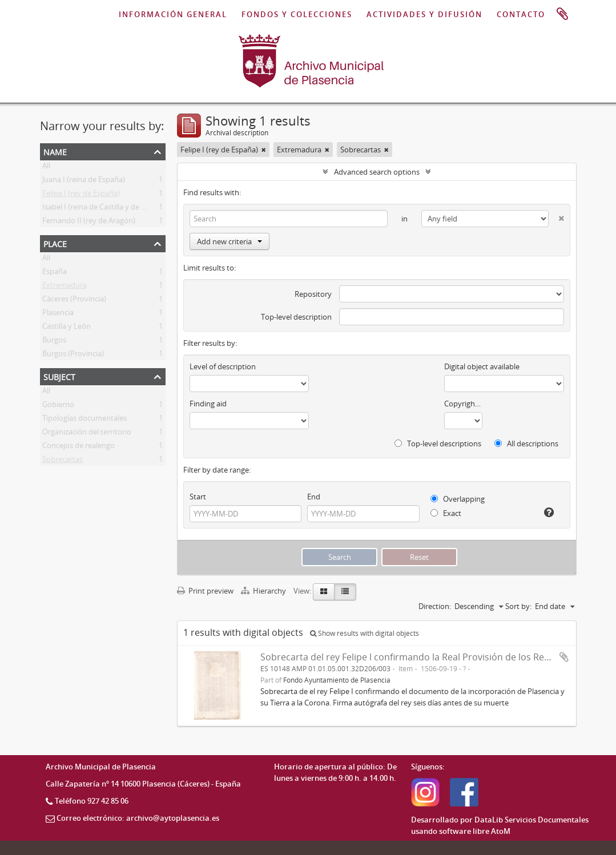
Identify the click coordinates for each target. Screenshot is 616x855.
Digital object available (482, 366)
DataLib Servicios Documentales (532, 820)
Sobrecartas (63, 461)
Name (55, 151)
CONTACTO (521, 14)
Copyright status (463, 404)
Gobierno (58, 406)
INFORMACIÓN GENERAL (173, 14)
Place (55, 243)
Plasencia (58, 314)
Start (198, 497)
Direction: (435, 606)
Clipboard (562, 14)
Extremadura (65, 287)
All (46, 168)
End (314, 497)
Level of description (223, 366)
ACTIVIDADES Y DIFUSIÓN (424, 14)
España (55, 273)
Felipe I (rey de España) (81, 195)
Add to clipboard (564, 657)
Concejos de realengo (78, 447)
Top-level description (296, 317)
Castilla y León (67, 328)
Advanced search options (377, 172)
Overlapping (458, 499)
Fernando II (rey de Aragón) (89, 223)
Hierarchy (264, 591)
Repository (313, 294)
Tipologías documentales (84, 420)
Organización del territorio (87, 434)
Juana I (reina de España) (84, 182)
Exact (446, 513)
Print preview (205, 591)
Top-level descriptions (438, 443)
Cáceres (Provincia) (74, 301)
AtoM (501, 831)
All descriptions (526, 443)
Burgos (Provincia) (73, 356)
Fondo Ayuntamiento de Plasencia (337, 680)
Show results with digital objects (365, 633)
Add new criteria (230, 241)
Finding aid (208, 404)
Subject (59, 376)
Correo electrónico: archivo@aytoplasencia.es (138, 818)
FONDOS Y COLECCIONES (297, 14)
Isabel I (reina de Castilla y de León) (101, 209)
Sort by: (518, 606)
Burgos (54, 342)
